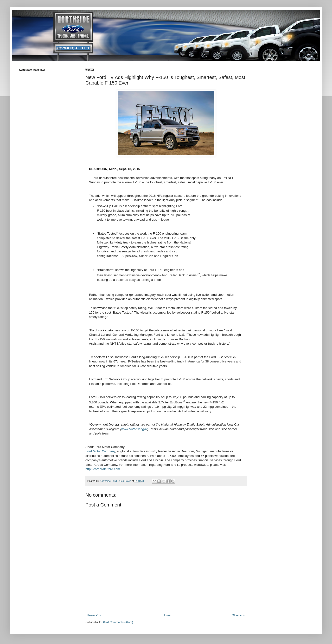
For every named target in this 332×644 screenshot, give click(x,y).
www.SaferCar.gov (134, 429)
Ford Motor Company (100, 451)
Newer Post (94, 615)
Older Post (239, 615)
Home (167, 615)
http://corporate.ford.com (103, 469)
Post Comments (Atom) (118, 622)
